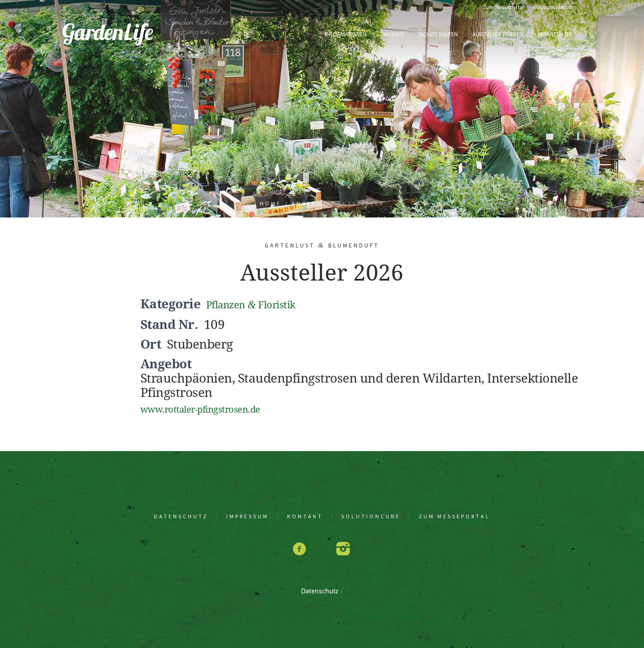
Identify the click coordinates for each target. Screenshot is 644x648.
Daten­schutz (181, 516)
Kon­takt (305, 516)
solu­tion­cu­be (371, 516)
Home (271, 203)
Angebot (309, 203)
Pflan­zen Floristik (251, 305)
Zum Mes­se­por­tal (454, 516)
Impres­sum (248, 516)
